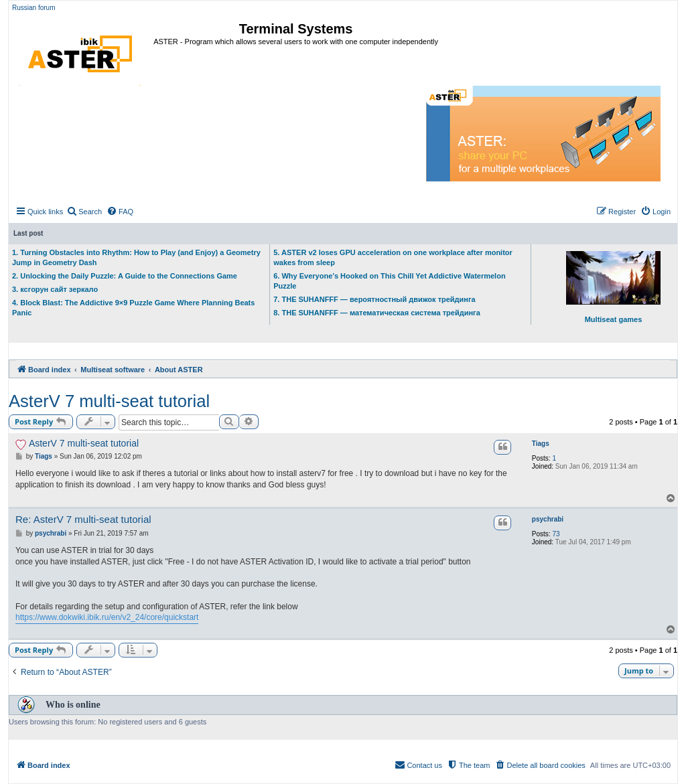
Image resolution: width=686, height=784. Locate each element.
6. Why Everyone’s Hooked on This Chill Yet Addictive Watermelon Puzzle (389, 281)
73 (556, 534)
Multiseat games (613, 287)
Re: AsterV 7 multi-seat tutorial (83, 519)
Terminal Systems (296, 29)
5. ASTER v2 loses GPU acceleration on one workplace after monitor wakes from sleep (393, 257)
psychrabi (548, 519)
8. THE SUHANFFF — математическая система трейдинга (377, 313)
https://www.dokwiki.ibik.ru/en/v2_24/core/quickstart (107, 617)
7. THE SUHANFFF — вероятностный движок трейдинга (374, 299)
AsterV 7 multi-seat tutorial (109, 401)
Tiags (541, 444)
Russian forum (33, 8)
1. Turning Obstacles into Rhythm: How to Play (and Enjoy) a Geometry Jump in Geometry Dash (136, 257)
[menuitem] (84, 212)
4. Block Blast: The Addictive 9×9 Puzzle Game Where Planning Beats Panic (133, 308)
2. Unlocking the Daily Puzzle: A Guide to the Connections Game (125, 276)
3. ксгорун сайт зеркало (55, 289)
